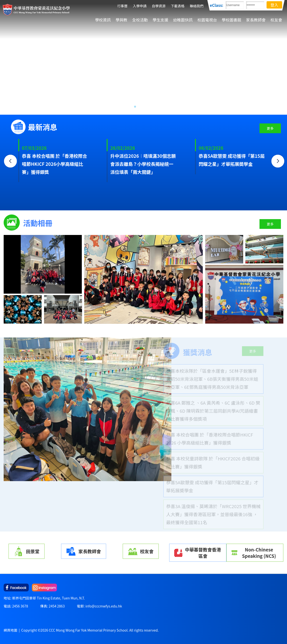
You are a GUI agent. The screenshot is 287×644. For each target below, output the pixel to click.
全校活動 (140, 20)
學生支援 (160, 20)
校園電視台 (207, 20)
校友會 (276, 20)
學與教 (121, 20)
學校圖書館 (231, 20)
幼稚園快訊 (183, 20)
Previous (11, 162)
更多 (270, 128)
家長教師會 (256, 20)
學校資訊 (103, 20)
